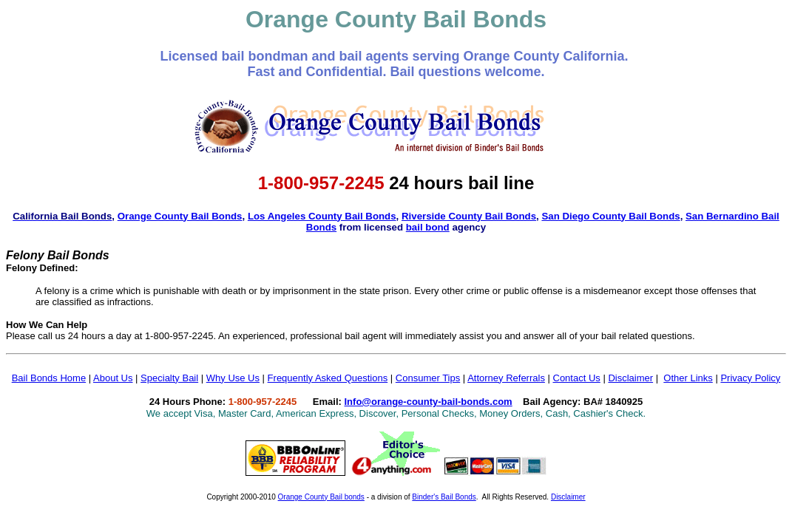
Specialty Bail (169, 378)
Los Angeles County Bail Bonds (322, 216)
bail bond (428, 227)
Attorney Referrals (506, 378)
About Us (113, 378)
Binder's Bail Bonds (444, 497)
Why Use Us (233, 378)
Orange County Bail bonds (321, 497)
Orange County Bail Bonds (180, 216)
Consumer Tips (428, 378)
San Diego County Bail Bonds (610, 216)
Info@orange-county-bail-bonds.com (429, 402)
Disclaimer (630, 378)
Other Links (688, 378)
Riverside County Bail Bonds (469, 216)
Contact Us (577, 378)
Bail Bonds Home (49, 378)
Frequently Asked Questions (328, 378)
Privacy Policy (750, 378)
